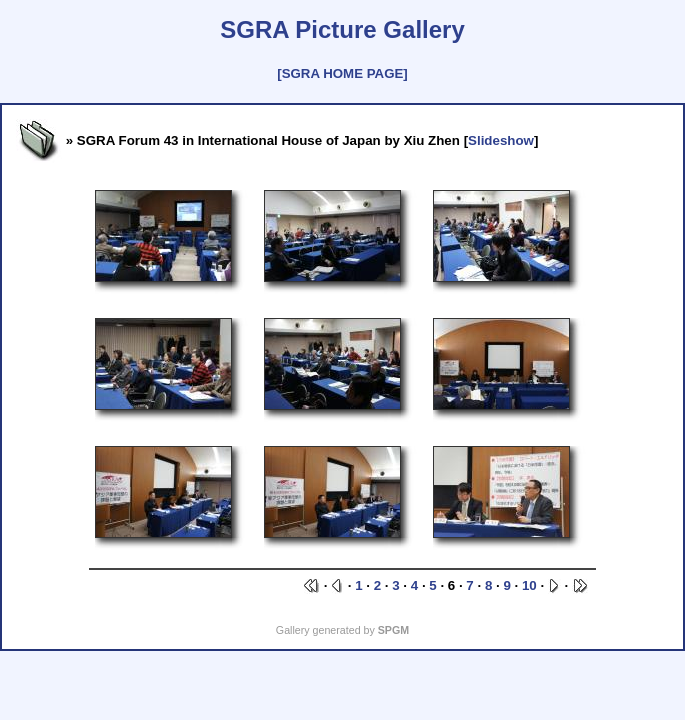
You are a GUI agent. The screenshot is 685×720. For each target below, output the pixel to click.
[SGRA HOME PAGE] (342, 73)
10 (529, 585)
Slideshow (501, 140)
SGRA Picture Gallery (342, 29)
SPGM (393, 630)
